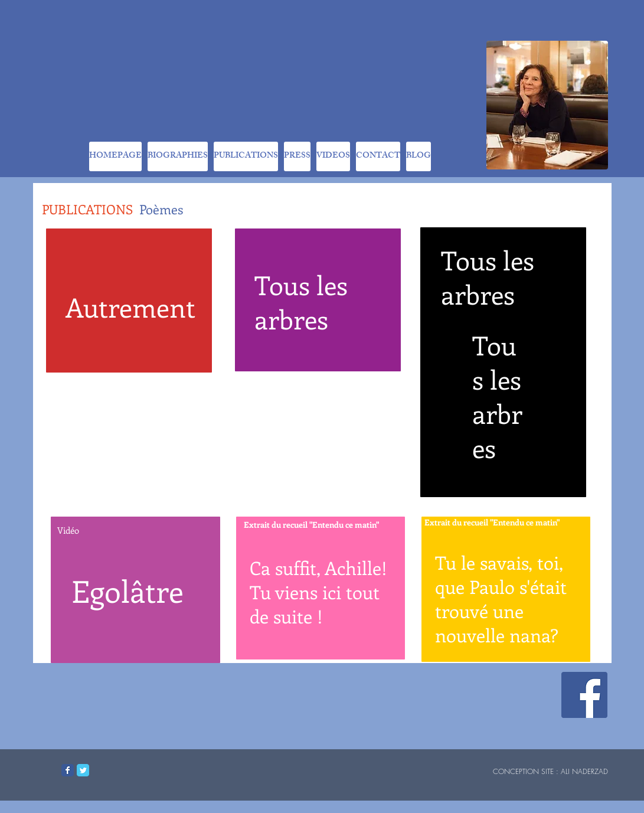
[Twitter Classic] (83, 770)
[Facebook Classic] (68, 770)
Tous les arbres (301, 302)
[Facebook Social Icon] (584, 695)
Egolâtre (128, 590)
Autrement (130, 307)
